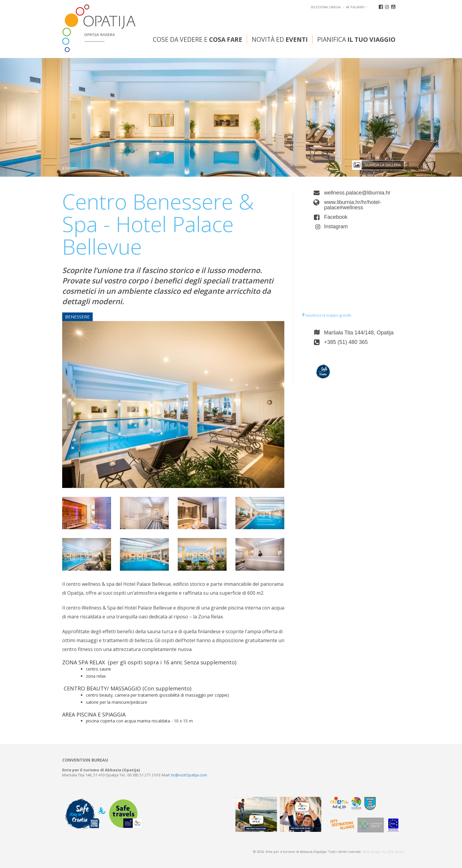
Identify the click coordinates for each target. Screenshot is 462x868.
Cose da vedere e (198, 39)
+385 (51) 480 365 (346, 342)
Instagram (336, 226)
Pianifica (356, 39)
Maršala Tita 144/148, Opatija (359, 333)
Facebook (336, 217)
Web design (372, 852)
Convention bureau (85, 760)
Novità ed (280, 39)
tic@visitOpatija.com (189, 775)
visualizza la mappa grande (327, 315)
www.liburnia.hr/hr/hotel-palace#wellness (353, 205)
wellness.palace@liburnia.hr (357, 193)
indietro (70, 168)
